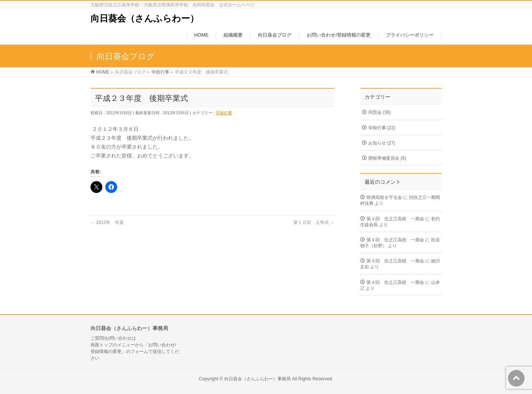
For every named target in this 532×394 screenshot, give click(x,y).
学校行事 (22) (382, 128)
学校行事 (224, 113)
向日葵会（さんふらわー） (145, 18)
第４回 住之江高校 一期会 (395, 219)
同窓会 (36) (380, 112)
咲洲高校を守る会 (384, 197)
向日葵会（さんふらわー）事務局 (258, 379)
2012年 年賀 (107, 223)
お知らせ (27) (382, 143)
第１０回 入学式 (314, 223)
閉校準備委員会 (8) (387, 158)
